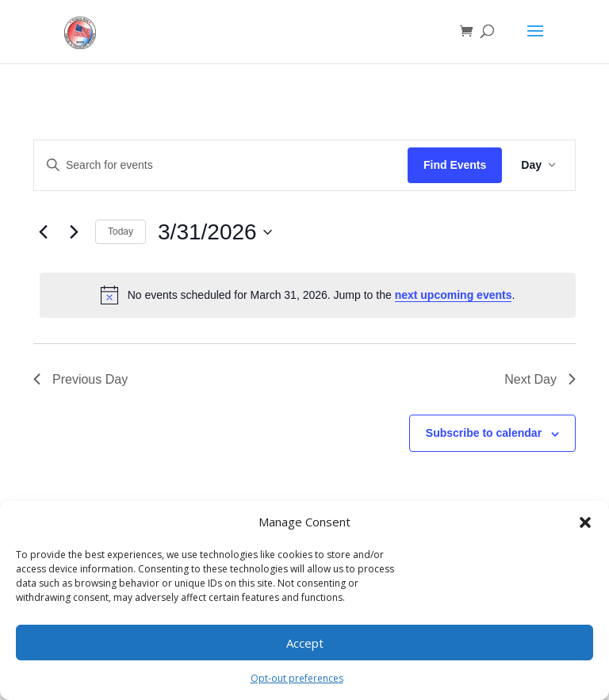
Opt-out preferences (297, 678)
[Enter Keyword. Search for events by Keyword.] (221, 165)
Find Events (455, 165)
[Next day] (74, 232)
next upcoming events (454, 295)
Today (121, 231)
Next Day (540, 379)
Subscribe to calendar (484, 433)
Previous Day (80, 379)
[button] (585, 522)
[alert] (308, 295)
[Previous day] (43, 232)
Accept (305, 643)
